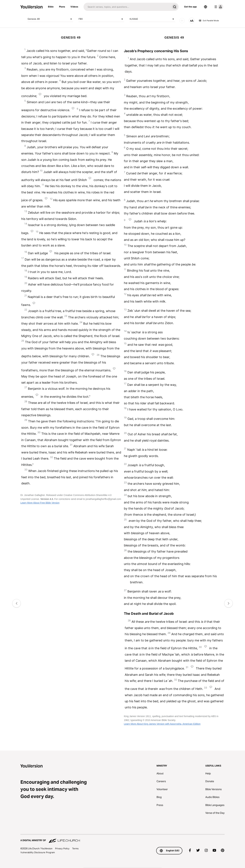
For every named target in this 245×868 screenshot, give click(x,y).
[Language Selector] (206, 7)
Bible (51, 7)
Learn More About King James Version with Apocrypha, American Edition (162, 724)
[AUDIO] (182, 21)
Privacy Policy (62, 848)
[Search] (127, 7)
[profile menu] (218, 7)
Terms (75, 848)
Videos (74, 7)
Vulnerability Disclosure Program (38, 852)
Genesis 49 (50, 19)
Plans (62, 7)
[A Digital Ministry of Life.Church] (122, 839)
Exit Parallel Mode (209, 21)
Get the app (190, 7)
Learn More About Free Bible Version (40, 503)
